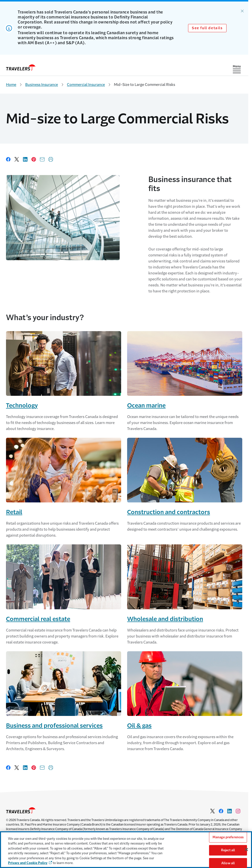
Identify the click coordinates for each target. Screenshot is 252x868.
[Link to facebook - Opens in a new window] (221, 811)
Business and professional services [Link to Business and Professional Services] (54, 726)
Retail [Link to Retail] (14, 512)
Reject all (228, 850)
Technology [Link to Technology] (22, 406)
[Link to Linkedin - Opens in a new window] (230, 811)
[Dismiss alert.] (242, 11)
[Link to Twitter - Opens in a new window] (213, 811)
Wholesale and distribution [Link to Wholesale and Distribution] (165, 619)
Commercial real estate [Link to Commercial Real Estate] (38, 619)
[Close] (247, 850)
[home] (21, 67)
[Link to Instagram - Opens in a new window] (238, 811)
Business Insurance (42, 85)
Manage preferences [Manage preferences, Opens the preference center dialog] (228, 837)
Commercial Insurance (86, 85)
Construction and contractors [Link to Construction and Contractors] (169, 512)
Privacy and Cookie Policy (28, 863)
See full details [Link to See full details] (207, 28)
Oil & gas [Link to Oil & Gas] (139, 726)
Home (11, 85)
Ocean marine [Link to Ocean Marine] (146, 406)
